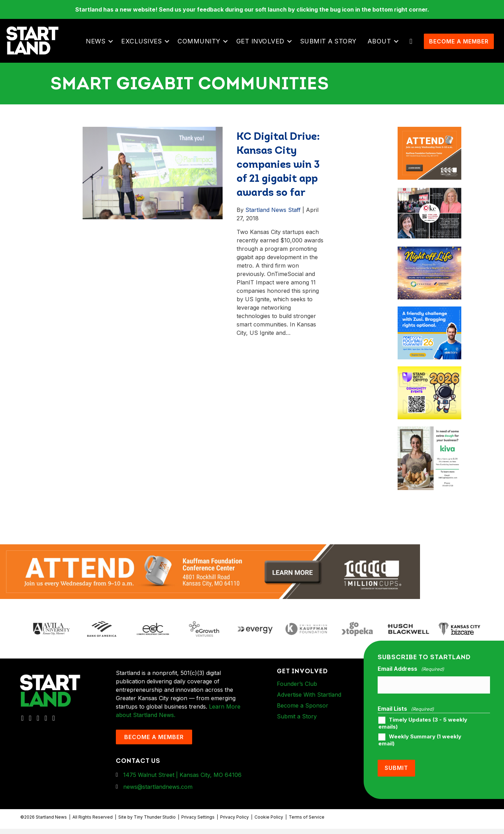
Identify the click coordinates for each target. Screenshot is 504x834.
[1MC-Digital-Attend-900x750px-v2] (429, 141)
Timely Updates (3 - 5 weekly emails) (423, 730)
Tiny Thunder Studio (155, 822)
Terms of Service (307, 822)
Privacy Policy (234, 822)
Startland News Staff (273, 220)
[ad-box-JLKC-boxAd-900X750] (429, 201)
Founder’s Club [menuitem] (297, 694)
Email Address (411, 679)
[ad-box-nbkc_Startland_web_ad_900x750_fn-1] (429, 321)
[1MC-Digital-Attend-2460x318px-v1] (210, 581)
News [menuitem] (98, 46)
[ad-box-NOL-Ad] (429, 261)
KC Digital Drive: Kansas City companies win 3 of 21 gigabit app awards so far (278, 175)
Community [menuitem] (201, 46)
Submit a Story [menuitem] (331, 46)
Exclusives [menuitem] (144, 46)
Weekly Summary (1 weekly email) (420, 747)
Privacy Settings (198, 822)
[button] (113, 47)
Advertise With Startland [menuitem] (309, 705)
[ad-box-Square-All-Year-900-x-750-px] (429, 381)
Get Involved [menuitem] (262, 46)
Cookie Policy (269, 822)
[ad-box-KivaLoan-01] (429, 441)
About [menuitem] (381, 46)
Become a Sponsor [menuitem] (303, 716)
